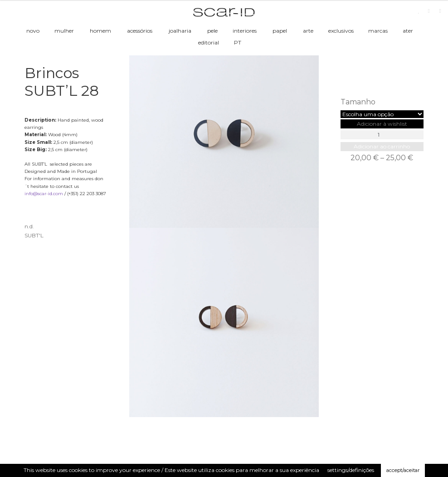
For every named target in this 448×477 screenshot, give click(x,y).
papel (280, 31)
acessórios (140, 31)
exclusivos (341, 31)
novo (33, 31)
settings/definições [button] (351, 470)
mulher (64, 31)
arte (308, 31)
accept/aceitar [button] (403, 470)
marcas (378, 31)
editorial (209, 42)
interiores (245, 31)
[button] (382, 124)
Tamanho (358, 102)
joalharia (180, 31)
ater (408, 31)
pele (212, 31)
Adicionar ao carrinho (382, 146)
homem (100, 31)
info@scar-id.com (44, 194)
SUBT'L (34, 235)
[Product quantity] (382, 135)
